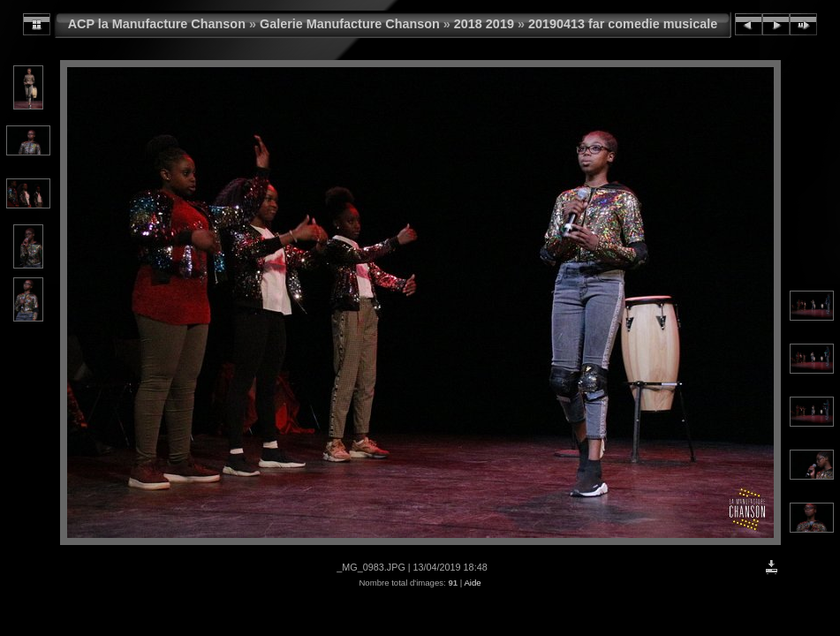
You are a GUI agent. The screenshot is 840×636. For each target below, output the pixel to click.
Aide (472, 583)
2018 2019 (484, 24)
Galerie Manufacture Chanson (350, 24)
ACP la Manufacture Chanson (157, 24)
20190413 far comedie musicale (623, 24)
